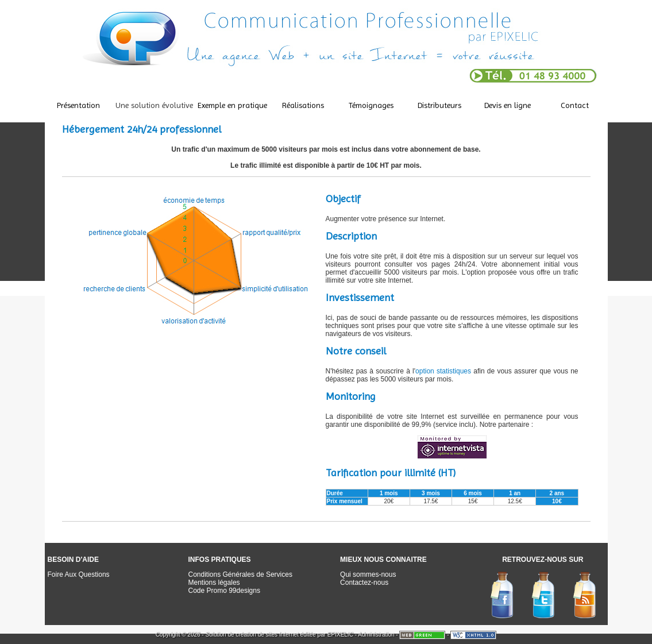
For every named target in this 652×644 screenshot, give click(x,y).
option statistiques (443, 371)
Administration (376, 635)
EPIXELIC (340, 635)
